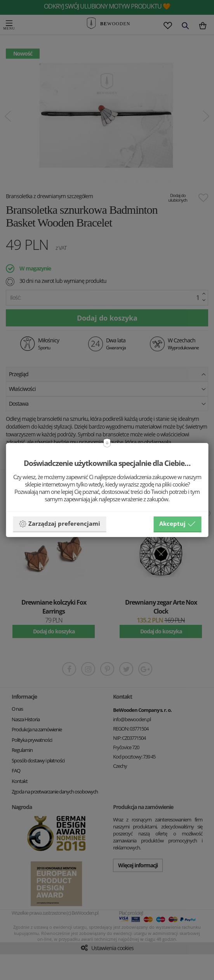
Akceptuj (177, 524)
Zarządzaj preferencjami (59, 524)
